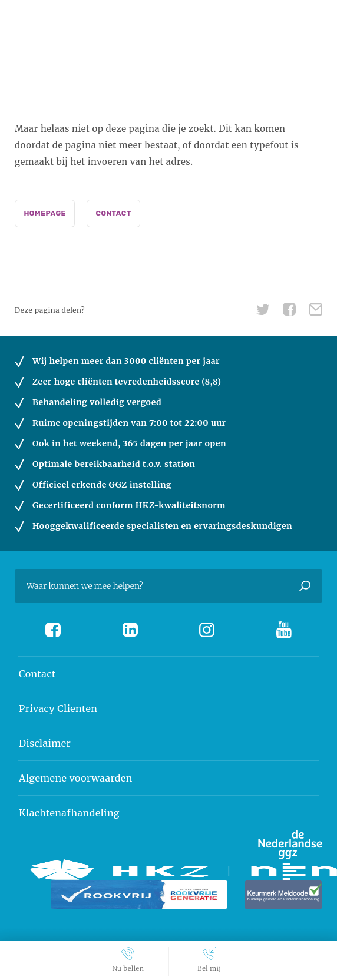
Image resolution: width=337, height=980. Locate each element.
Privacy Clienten (58, 708)
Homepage (44, 213)
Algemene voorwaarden (76, 778)
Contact (114, 213)
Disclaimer (45, 743)
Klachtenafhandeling (69, 813)
